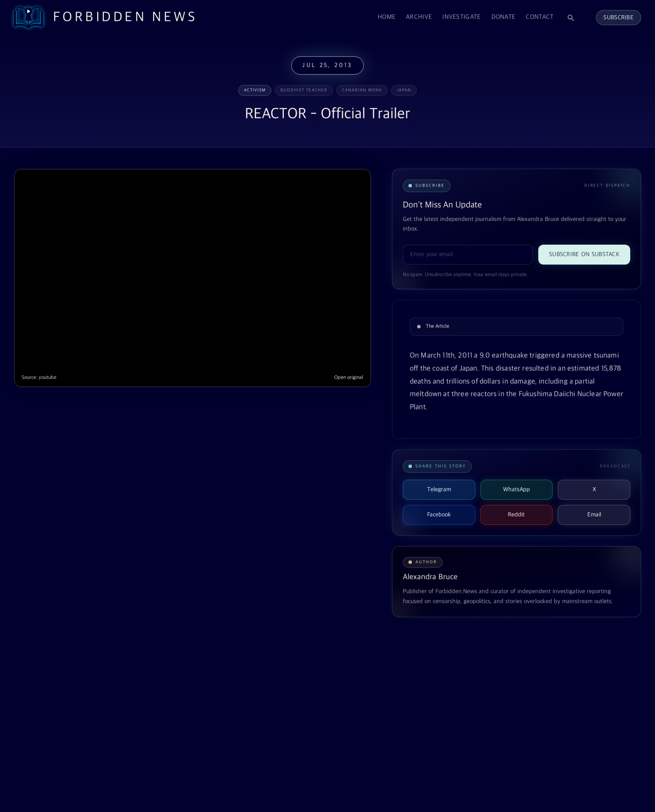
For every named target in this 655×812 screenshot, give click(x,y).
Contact (540, 17)
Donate (504, 17)
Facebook (439, 515)
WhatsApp (517, 489)
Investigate (461, 17)
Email (594, 515)
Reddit (516, 515)
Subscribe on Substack (584, 254)
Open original (349, 378)
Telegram (439, 489)
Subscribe (619, 18)
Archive (419, 17)
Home (387, 17)
